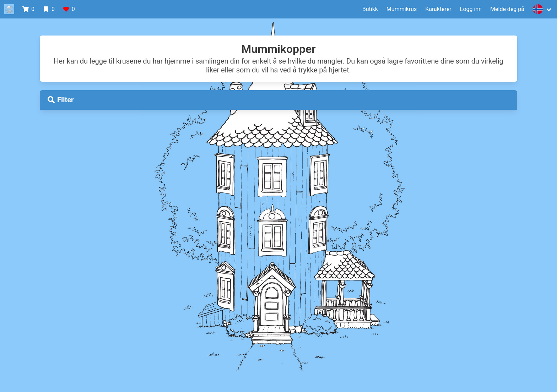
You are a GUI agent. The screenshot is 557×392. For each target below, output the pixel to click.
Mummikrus (402, 9)
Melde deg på (507, 9)
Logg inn (471, 9)
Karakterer (438, 9)
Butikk (370, 9)
